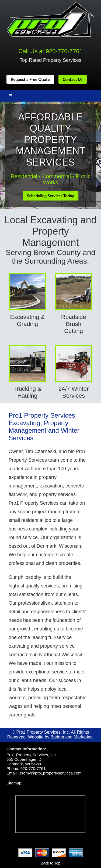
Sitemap (14, 783)
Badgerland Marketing (72, 737)
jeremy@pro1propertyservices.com (50, 773)
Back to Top (50, 863)
